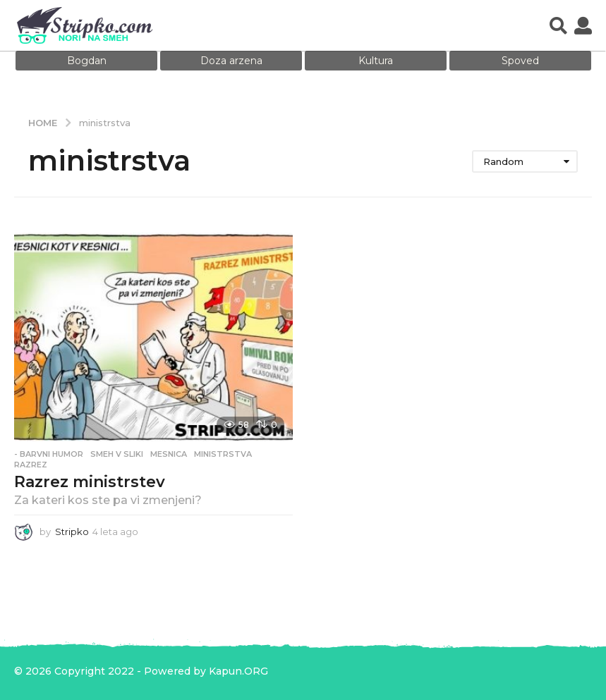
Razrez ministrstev (90, 482)
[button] (558, 25)
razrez (31, 465)
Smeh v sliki (117, 454)
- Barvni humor (49, 454)
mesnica (169, 454)
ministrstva (223, 454)
